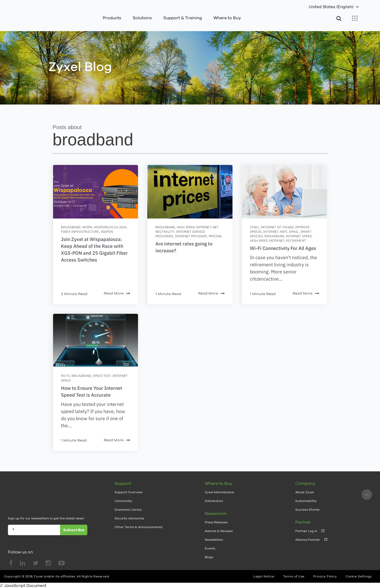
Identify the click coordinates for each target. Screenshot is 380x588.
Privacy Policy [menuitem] (325, 576)
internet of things (277, 227)
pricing (215, 236)
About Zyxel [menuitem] (305, 492)
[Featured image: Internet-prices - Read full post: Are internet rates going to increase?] (190, 192)
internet (271, 232)
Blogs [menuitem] (209, 557)
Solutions (142, 18)
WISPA (87, 227)
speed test (102, 376)
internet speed (299, 236)
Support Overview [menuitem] (129, 492)
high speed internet (194, 227)
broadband (71, 227)
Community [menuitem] (123, 501)
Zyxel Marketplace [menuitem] (219, 492)
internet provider (191, 236)
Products (112, 18)
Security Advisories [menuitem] (129, 518)
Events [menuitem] (210, 548)
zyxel (255, 227)
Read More (117, 294)
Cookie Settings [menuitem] (358, 576)
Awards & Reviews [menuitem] (219, 531)
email (294, 232)
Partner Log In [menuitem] (306, 531)
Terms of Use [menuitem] (294, 576)
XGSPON (107, 232)
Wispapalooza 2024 (110, 227)
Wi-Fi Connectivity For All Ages (283, 248)
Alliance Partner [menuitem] (308, 540)
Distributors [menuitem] (214, 501)
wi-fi (65, 376)
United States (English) (331, 7)
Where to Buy (227, 18)
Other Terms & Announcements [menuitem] (139, 527)
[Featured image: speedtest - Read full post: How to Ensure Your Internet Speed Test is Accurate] (96, 341)
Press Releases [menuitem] (216, 522)
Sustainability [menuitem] (306, 501)
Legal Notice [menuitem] (264, 576)
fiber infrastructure (80, 232)
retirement (296, 241)
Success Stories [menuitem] (307, 510)
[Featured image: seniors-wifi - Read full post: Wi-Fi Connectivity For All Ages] (284, 192)
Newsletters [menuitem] (214, 540)
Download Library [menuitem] (128, 510)
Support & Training (183, 18)
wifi (284, 232)
